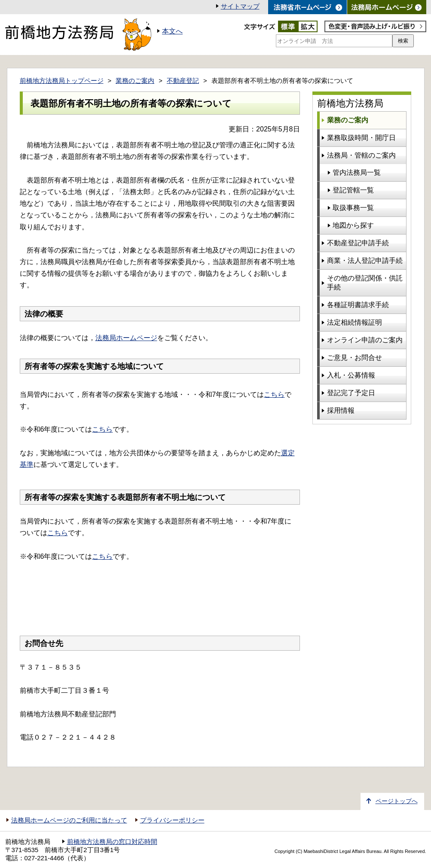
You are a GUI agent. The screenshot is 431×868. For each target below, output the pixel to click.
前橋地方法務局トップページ (62, 81)
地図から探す (353, 225)
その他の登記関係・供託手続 (365, 283)
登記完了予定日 (351, 393)
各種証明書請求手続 (358, 305)
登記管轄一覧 (353, 190)
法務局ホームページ (126, 338)
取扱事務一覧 (353, 208)
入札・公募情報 (351, 375)
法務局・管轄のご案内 (361, 155)
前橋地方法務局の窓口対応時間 (112, 842)
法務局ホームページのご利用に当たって (69, 820)
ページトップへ (397, 801)
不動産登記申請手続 (358, 243)
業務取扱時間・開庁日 (361, 138)
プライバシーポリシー (172, 820)
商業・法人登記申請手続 (365, 260)
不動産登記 (183, 81)
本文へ (172, 31)
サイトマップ (240, 6)
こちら (274, 394)
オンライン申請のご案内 (365, 340)
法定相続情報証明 (355, 322)
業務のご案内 (135, 81)
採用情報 (341, 410)
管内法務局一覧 (357, 172)
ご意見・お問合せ (355, 358)
